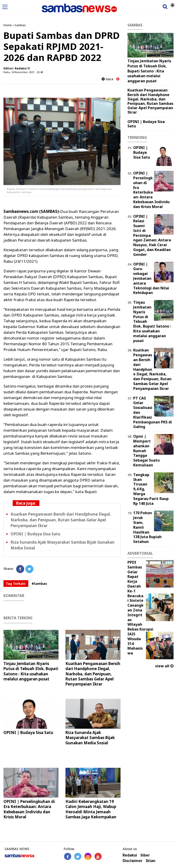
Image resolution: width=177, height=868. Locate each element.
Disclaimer (133, 861)
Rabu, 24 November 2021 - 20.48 (23, 72)
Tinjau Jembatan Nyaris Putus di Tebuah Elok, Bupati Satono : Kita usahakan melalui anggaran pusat (31, 671)
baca (107, 79)
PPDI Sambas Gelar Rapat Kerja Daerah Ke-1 (135, 577)
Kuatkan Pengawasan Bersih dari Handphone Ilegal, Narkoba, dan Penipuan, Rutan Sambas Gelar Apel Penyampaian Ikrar (61, 520)
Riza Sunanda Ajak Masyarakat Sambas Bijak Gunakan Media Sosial (90, 738)
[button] (172, 3)
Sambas (20, 25)
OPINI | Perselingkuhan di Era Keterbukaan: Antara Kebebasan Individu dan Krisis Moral (29, 809)
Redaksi (130, 855)
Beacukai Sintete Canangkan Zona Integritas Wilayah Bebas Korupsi (140, 613)
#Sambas (39, 584)
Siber (145, 855)
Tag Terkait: (16, 584)
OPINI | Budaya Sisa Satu (35, 534)
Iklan (150, 861)
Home (8, 25)
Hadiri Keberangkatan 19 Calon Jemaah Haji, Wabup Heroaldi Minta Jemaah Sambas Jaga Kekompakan (91, 809)
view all (164, 666)
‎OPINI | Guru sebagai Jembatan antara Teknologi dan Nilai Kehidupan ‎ (151, 278)
